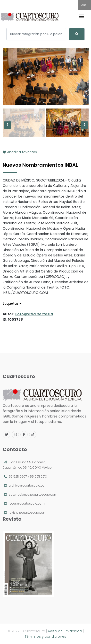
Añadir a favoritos (20, 152)
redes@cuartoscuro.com (27, 503)
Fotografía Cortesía (34, 314)
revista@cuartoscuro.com (28, 512)
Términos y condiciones (45, 636)
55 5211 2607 (18, 476)
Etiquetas (12, 303)
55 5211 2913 (38, 476)
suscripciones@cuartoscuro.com (33, 494)
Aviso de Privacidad (65, 631)
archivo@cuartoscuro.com (28, 485)
